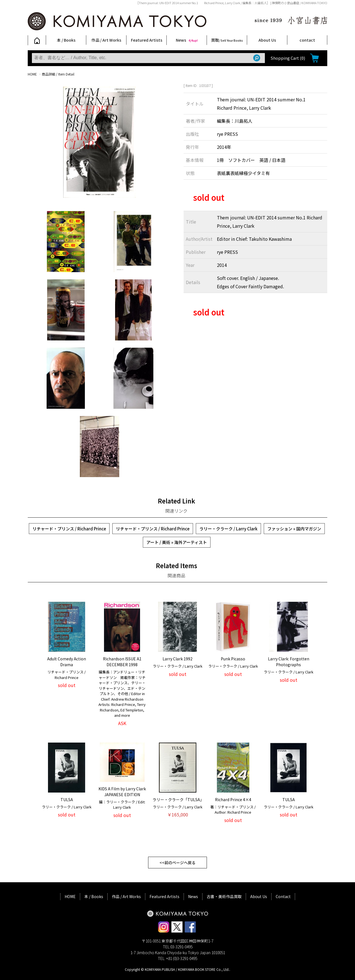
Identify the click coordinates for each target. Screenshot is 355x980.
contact (307, 40)
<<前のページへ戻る (177, 863)
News (187, 40)
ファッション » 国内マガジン (294, 529)
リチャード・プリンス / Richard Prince (69, 529)
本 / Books (66, 40)
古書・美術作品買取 (224, 896)
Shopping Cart (288, 58)
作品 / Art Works (106, 40)
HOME (32, 74)
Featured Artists (147, 40)
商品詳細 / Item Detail (58, 74)
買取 (227, 40)
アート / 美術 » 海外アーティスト (177, 542)
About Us (267, 40)
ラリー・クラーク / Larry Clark (228, 529)
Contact (283, 896)
